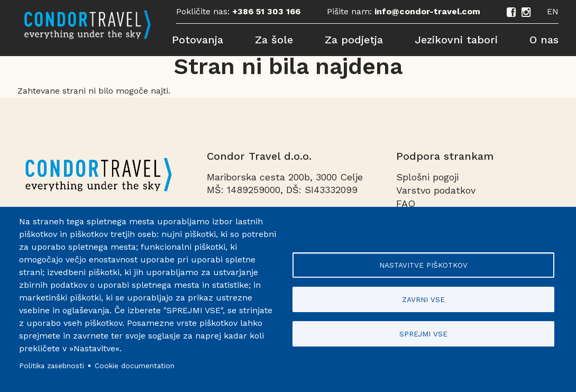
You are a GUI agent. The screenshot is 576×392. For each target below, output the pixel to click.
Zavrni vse (423, 299)
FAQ (406, 203)
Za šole (274, 40)
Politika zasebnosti (52, 366)
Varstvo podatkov (436, 190)
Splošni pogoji (427, 177)
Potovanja (198, 40)
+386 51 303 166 (266, 11)
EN (553, 11)
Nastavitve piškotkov (423, 265)
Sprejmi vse (423, 334)
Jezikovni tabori (456, 40)
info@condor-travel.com (427, 11)
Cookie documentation (135, 366)
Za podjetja (354, 40)
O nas (544, 40)
